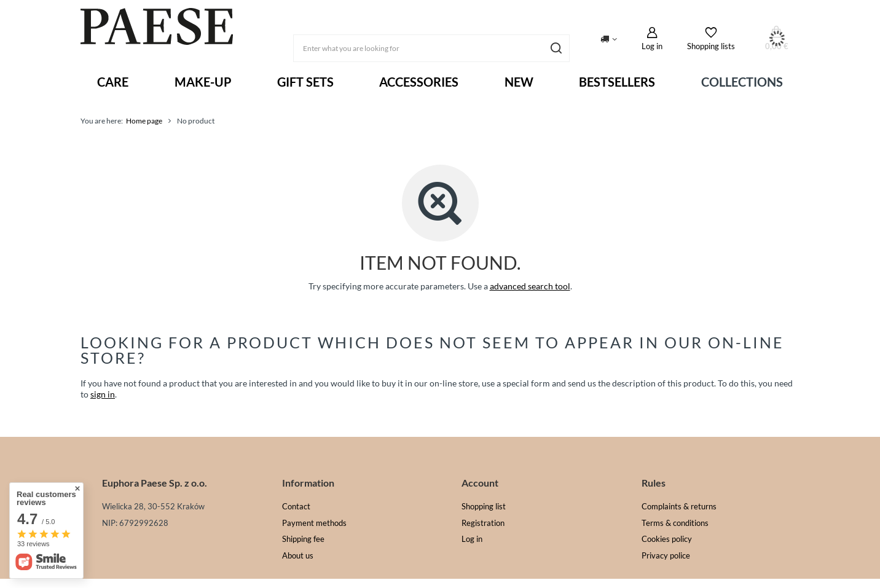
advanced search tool (530, 286)
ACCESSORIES (419, 82)
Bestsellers (617, 82)
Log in (652, 46)
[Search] (556, 48)
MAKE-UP (203, 82)
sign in (103, 394)
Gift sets (305, 82)
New (519, 82)
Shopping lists (711, 46)
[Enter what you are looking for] (431, 48)
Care (113, 82)
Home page (144, 121)
